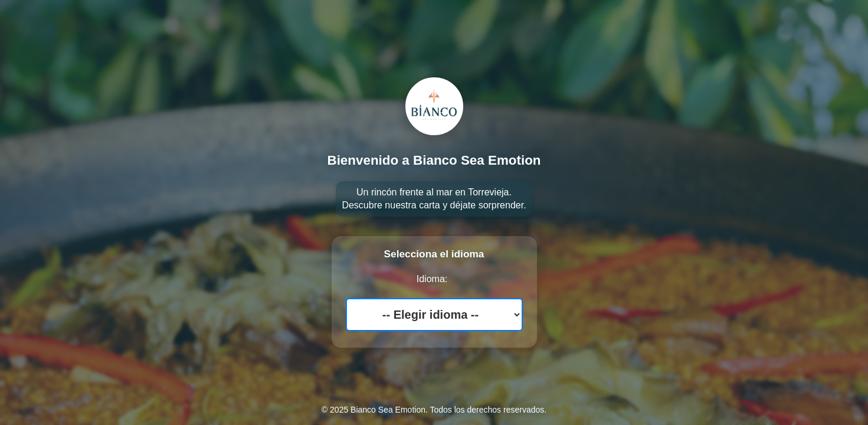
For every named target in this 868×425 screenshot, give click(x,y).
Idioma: (432, 279)
